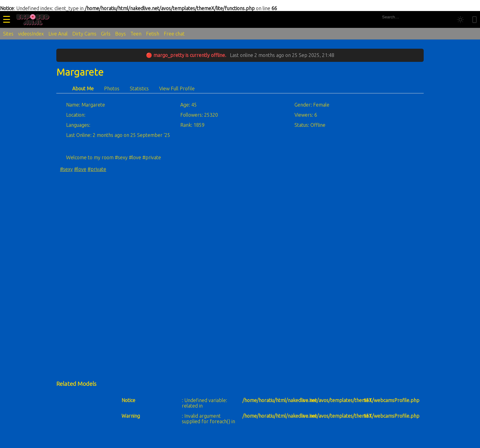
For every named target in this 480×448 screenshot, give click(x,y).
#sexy (66, 169)
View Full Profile (177, 88)
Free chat (174, 34)
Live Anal (58, 34)
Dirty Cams (84, 34)
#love (80, 169)
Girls (106, 34)
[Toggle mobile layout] (474, 20)
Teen (136, 34)
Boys (120, 34)
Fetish (153, 34)
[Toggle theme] (460, 20)
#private (97, 169)
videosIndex (31, 34)
